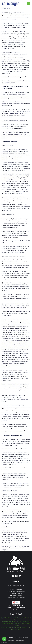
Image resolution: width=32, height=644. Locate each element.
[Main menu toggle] (29, 4)
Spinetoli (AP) (16, 595)
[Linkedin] (20, 576)
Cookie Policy (18, 640)
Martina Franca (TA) (16, 591)
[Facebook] (13, 576)
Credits (23, 640)
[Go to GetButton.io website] (4, 642)
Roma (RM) (16, 594)
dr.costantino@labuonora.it (16, 586)
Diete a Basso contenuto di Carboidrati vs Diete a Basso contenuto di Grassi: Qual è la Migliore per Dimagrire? (16, 624)
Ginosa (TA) (16, 590)
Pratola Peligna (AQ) (16, 598)
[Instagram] (16, 576)
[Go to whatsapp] (4, 639)
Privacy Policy (11, 640)
